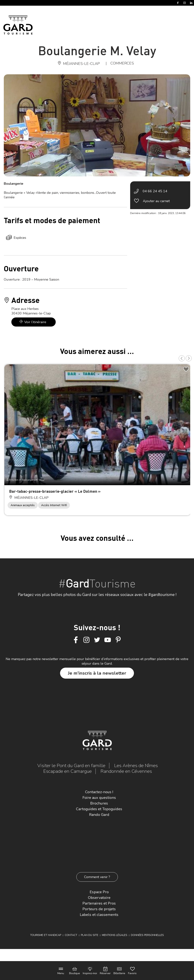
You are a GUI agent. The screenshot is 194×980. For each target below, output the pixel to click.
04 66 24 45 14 (155, 191)
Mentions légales (115, 935)
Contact (71, 935)
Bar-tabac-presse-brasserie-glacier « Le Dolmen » (55, 491)
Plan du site (90, 935)
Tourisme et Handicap (46, 935)
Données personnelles (147, 935)
